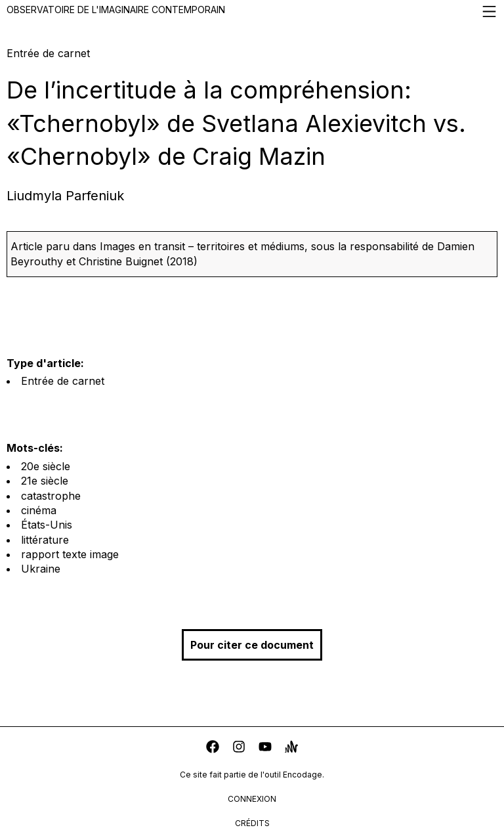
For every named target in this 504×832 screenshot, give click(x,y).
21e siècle (45, 481)
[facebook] (213, 748)
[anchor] (291, 748)
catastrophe (51, 496)
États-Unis (47, 525)
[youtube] (265, 748)
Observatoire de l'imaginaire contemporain (252, 11)
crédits (252, 823)
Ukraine (41, 569)
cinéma (39, 510)
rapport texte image (70, 554)
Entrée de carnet (63, 381)
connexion (252, 799)
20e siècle (46, 466)
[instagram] (239, 748)
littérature (45, 540)
